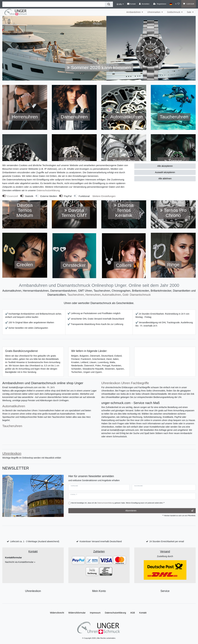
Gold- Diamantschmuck (137, 295)
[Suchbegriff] (54, 4)
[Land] (171, 4)
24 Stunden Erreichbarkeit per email (167, 541)
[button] (17, 48)
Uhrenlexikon (33, 591)
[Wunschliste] (178, 4)
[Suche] (109, 4)
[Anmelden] (144, 4)
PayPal (68, 196)
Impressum (95, 613)
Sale (189, 12)
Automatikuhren (111, 295)
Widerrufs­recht (57, 613)
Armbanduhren (134, 12)
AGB (133, 613)
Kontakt (131, 4)
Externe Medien (49, 196)
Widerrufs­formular (77, 613)
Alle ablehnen (165, 179)
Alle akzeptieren (165, 166)
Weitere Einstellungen (104, 196)
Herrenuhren (93, 295)
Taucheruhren (76, 295)
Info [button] (119, 4)
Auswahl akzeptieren (165, 172)
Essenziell (13, 196)
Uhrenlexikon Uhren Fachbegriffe (125, 383)
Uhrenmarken (154, 12)
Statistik (29, 196)
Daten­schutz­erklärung (48, 190)
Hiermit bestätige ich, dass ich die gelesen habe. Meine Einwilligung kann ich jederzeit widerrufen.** (118, 503)
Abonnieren (159, 511)
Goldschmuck (174, 12)
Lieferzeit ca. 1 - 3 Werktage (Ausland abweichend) (35, 541)
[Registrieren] (160, 4)
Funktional (84, 196)
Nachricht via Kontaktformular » (20, 562)
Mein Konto (99, 591)
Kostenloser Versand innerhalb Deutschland (101, 541)
